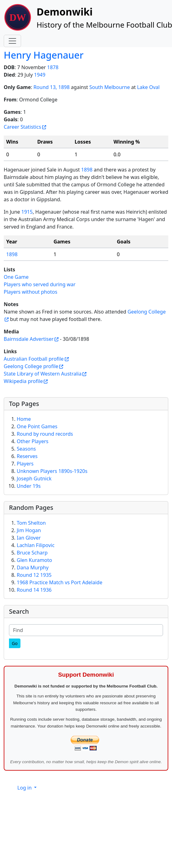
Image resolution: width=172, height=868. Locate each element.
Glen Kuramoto (34, 560)
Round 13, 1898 (52, 87)
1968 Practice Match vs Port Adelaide (60, 582)
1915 (27, 212)
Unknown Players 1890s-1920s (52, 471)
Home (24, 419)
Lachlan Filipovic (36, 545)
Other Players (33, 441)
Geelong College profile (31, 366)
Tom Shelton (31, 523)
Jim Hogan (29, 530)
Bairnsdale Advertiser (29, 339)
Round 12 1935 (34, 575)
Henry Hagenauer (44, 55)
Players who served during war (40, 284)
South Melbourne (110, 87)
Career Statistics (22, 127)
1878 (53, 67)
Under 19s (29, 486)
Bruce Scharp (32, 553)
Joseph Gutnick (34, 479)
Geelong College (146, 312)
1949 (40, 75)
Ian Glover (29, 538)
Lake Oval (148, 87)
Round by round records (45, 434)
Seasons (26, 449)
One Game (16, 277)
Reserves (27, 456)
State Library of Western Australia (43, 374)
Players (25, 464)
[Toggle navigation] (12, 41)
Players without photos (31, 292)
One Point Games (37, 426)
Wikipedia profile (23, 381)
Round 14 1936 (34, 590)
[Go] (15, 643)
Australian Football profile (34, 359)
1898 (87, 170)
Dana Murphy (33, 568)
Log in (25, 788)
